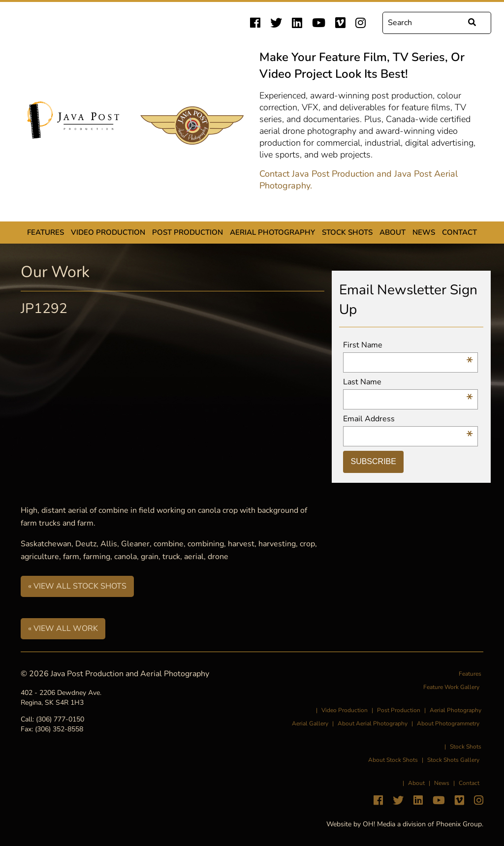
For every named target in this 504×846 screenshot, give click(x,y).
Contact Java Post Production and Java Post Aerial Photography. (359, 180)
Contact (459, 232)
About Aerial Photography (373, 723)
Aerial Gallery (310, 723)
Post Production (188, 232)
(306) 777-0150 (60, 719)
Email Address (408, 419)
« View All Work (63, 628)
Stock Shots (347, 232)
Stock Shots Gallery (453, 760)
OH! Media (379, 824)
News (424, 232)
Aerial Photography (272, 232)
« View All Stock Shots (77, 586)
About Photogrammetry (448, 723)
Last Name (408, 382)
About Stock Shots (393, 760)
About (393, 232)
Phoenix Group (459, 824)
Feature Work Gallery (451, 687)
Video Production (108, 232)
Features (46, 232)
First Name (408, 345)
